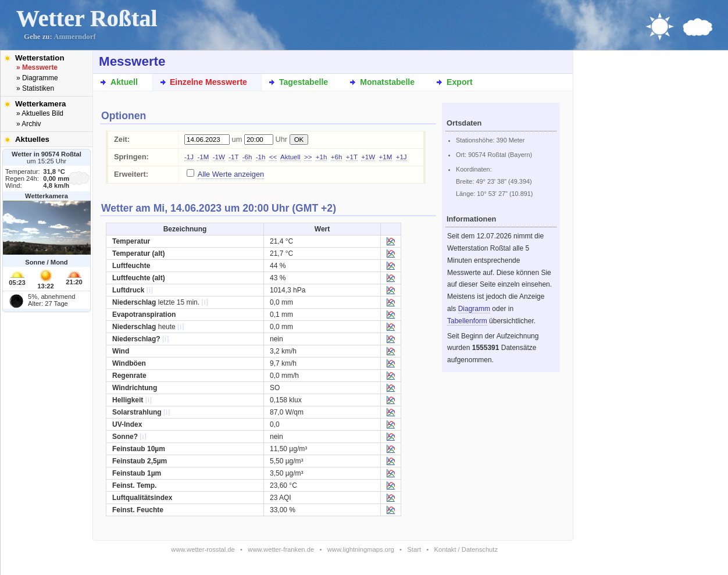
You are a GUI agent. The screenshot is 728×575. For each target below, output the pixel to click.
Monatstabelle (387, 82)
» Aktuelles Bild (40, 113)
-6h (247, 157)
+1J (402, 157)
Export (460, 82)
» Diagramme (37, 78)
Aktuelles (32, 139)
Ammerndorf (75, 37)
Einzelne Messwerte (208, 82)
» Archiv (28, 124)
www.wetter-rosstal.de (203, 549)
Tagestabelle (304, 82)
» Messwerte (37, 67)
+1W (368, 157)
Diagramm (474, 309)
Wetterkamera (41, 104)
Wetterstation (40, 58)
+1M (386, 157)
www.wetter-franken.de (281, 549)
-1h (261, 157)
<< (273, 157)
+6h (337, 157)
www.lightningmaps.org (361, 549)
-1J (189, 157)
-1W (219, 157)
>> (308, 157)
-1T (233, 157)
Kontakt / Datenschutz (466, 549)
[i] (150, 290)
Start (414, 549)
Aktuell (124, 82)
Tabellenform (467, 321)
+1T (352, 157)
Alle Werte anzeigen (231, 174)
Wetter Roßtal (87, 18)
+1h (322, 157)
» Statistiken (35, 88)
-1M (203, 157)
